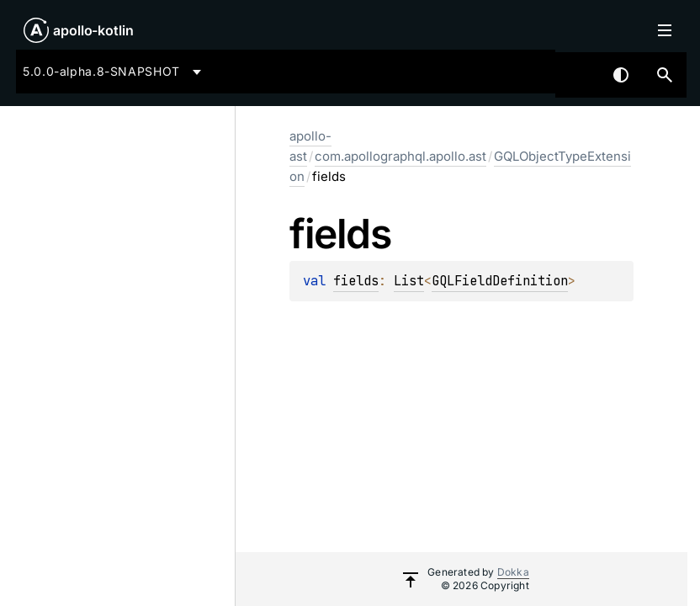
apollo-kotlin (93, 30)
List (409, 281)
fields (356, 281)
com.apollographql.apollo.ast (400, 156)
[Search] (665, 75)
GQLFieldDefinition (500, 281)
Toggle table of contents (665, 30)
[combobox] (115, 72)
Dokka (513, 572)
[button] (665, 75)
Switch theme (621, 75)
